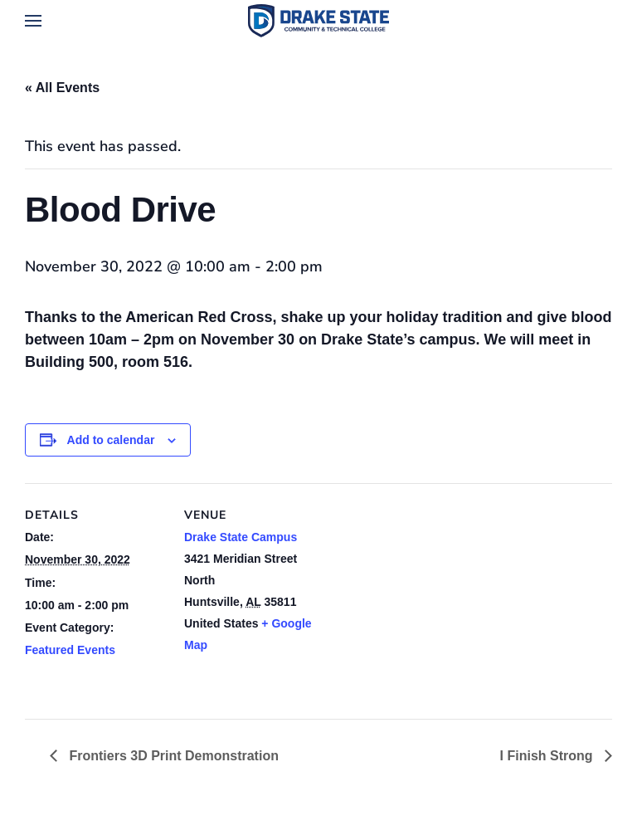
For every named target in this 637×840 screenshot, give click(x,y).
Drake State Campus (241, 537)
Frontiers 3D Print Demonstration (172, 756)
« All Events (62, 88)
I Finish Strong (548, 756)
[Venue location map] (431, 598)
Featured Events (70, 650)
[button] (33, 21)
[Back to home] (318, 21)
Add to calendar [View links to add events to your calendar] (111, 440)
